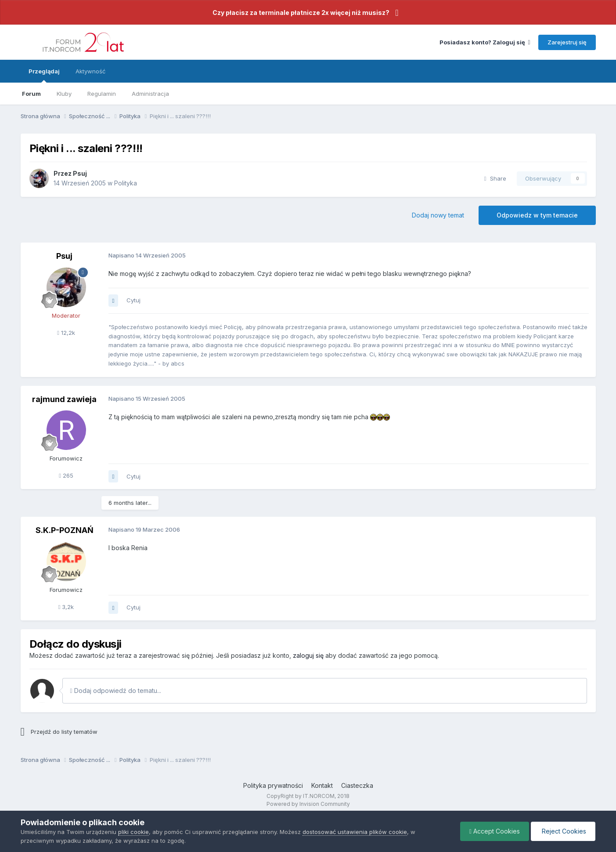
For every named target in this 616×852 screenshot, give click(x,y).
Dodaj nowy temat (438, 215)
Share (495, 178)
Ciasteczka (357, 785)
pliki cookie (133, 832)
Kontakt (322, 785)
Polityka (126, 183)
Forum (31, 94)
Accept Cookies (495, 831)
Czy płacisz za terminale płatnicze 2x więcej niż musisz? (301, 13)
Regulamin (102, 94)
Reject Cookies (563, 831)
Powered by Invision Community (308, 804)
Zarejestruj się (567, 42)
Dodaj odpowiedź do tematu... (116, 691)
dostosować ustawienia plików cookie (355, 832)
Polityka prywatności (273, 785)
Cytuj (133, 300)
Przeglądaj (44, 75)
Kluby (64, 94)
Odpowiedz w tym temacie (537, 215)
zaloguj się (308, 655)
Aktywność (90, 71)
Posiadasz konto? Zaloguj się (485, 42)
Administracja (150, 94)
